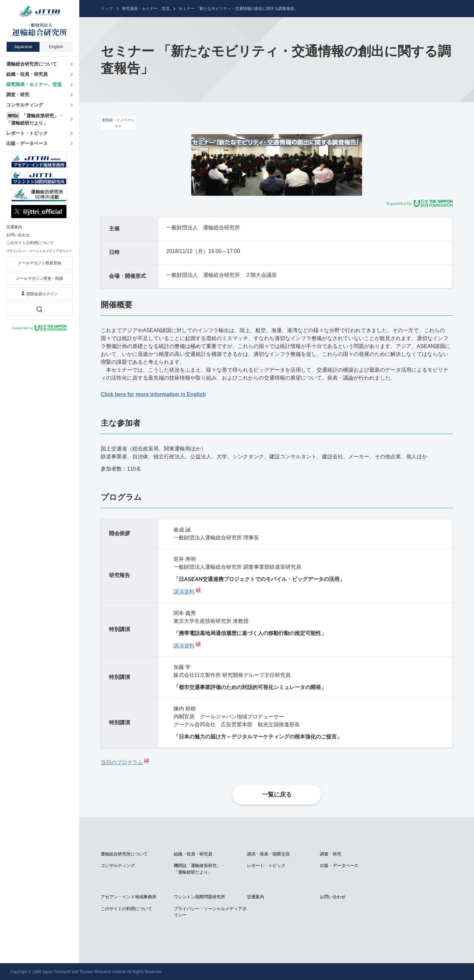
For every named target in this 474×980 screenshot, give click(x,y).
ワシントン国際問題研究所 (199, 897)
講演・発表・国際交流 (268, 854)
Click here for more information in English (153, 394)
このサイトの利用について (126, 909)
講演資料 (184, 592)
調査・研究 (331, 854)
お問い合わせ (333, 897)
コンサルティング (118, 865)
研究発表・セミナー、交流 (146, 9)
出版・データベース (339, 865)
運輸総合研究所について (124, 854)
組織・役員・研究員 (193, 854)
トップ (107, 9)
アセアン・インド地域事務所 (129, 897)
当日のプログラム (122, 762)
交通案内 (255, 897)
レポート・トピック (266, 865)
